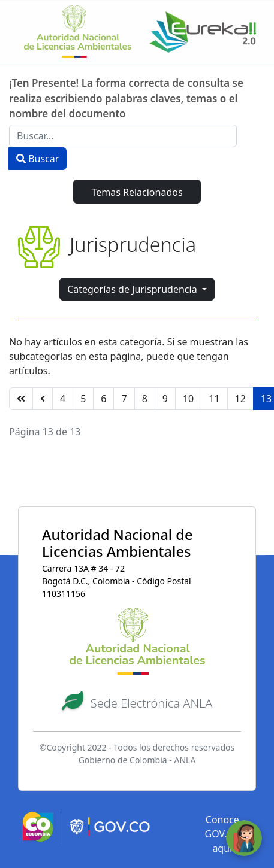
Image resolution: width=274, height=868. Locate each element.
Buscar (37, 159)
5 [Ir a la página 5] (83, 399)
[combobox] (123, 136)
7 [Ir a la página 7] (124, 399)
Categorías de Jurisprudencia (133, 289)
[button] (137, 702)
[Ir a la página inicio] (21, 399)
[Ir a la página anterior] (43, 399)
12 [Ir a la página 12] (240, 399)
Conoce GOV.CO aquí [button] (223, 834)
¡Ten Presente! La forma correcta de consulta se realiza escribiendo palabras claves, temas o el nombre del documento (126, 98)
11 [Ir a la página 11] (214, 399)
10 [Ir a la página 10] (188, 399)
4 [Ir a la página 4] (63, 399)
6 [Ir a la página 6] (103, 399)
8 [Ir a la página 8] (145, 399)
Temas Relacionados (137, 192)
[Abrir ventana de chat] (244, 838)
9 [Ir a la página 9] (165, 399)
